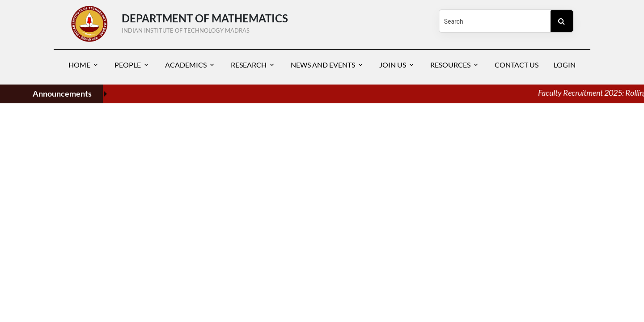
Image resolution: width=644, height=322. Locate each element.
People (128, 65)
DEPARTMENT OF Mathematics (268, 21)
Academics (186, 65)
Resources (450, 65)
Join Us (393, 65)
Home (79, 65)
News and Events (323, 65)
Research (249, 65)
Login (565, 65)
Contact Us (517, 65)
